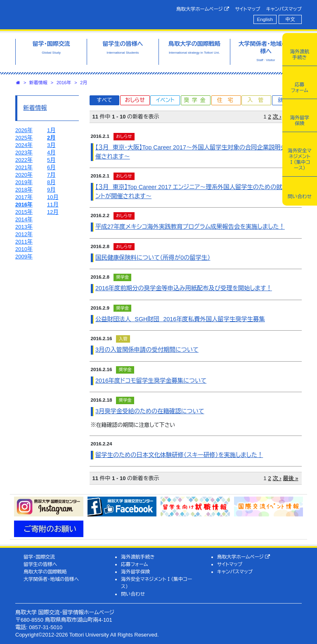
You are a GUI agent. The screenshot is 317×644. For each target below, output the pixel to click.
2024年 (24, 145)
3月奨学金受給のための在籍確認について (150, 411)
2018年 (24, 190)
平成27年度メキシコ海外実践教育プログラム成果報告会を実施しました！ (190, 227)
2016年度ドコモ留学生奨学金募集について (151, 381)
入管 (258, 100)
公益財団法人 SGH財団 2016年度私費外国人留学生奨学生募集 (180, 319)
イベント (165, 100)
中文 (290, 19)
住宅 (228, 100)
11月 (53, 205)
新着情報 (38, 83)
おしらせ (135, 100)
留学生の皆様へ (40, 564)
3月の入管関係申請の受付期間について (147, 350)
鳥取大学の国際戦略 (45, 572)
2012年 (24, 234)
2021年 (24, 167)
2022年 (24, 160)
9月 (51, 190)
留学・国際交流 (39, 557)
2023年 (24, 153)
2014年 (24, 219)
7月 (51, 175)
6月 (51, 167)
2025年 (24, 138)
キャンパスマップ (284, 9)
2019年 (24, 182)
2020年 (24, 175)
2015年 (24, 212)
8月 (51, 182)
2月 (84, 83)
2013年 (24, 227)
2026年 (24, 130)
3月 (51, 145)
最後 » (291, 478)
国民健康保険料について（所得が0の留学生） (153, 258)
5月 (51, 160)
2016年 (64, 83)
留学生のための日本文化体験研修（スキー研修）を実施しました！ (179, 455)
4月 (51, 153)
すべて (104, 100)
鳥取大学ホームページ (203, 9)
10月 (53, 197)
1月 (51, 130)
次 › (277, 117)
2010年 (24, 249)
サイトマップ (247, 9)
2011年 (24, 242)
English (265, 19)
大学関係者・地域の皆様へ (51, 579)
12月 (53, 212)
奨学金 (196, 100)
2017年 (24, 197)
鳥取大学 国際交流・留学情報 (81, 14)
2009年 (24, 257)
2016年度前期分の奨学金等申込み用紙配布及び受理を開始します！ (184, 288)
